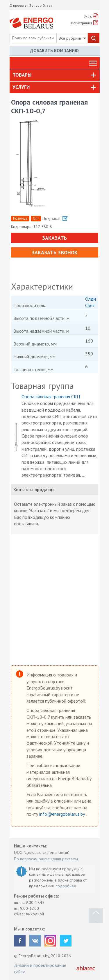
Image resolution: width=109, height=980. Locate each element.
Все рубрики (72, 38)
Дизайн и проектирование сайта (40, 968)
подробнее (66, 886)
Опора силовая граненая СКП (51, 396)
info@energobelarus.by (62, 814)
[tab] (55, 75)
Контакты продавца (34, 490)
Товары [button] (22, 75)
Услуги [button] (21, 87)
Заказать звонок (55, 252)
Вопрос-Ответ (41, 5)
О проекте (18, 5)
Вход (88, 16)
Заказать (54, 238)
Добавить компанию (54, 51)
